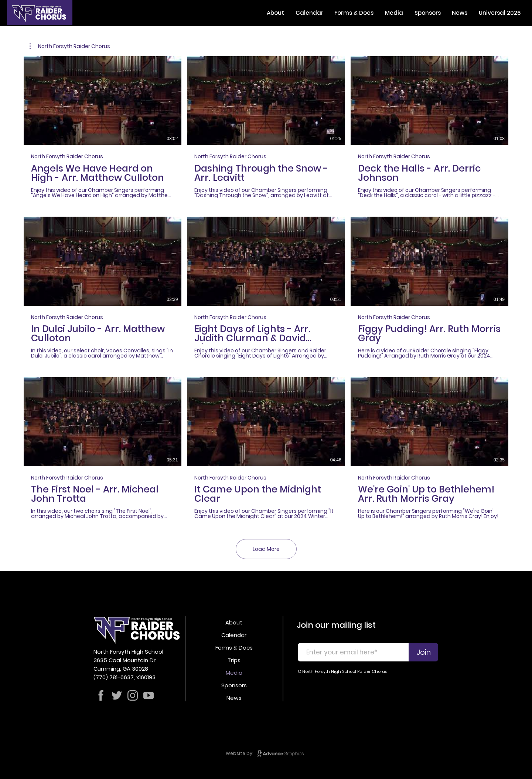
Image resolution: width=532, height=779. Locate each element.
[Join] (423, 652)
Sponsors (234, 685)
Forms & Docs (234, 648)
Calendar (234, 635)
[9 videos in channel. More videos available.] (266, 288)
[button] (276, 13)
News (234, 698)
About (234, 622)
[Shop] (101, 695)
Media (234, 673)
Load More (266, 549)
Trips (234, 660)
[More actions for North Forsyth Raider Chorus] (70, 46)
